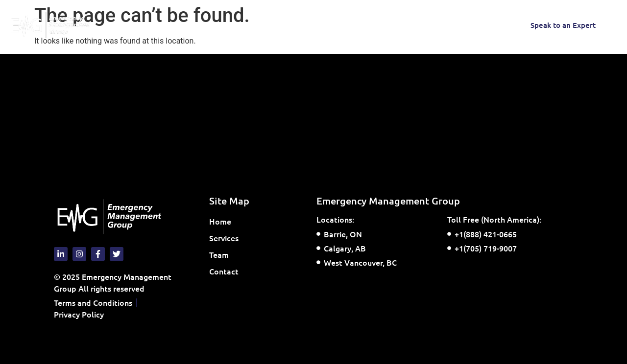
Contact (277, 25)
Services (193, 25)
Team (238, 25)
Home (146, 25)
